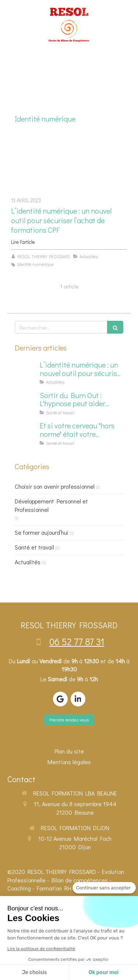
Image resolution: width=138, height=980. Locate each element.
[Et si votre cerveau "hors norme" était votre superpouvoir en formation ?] (26, 433)
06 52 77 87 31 (77, 642)
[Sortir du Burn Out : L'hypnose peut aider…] (26, 403)
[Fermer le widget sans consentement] (104, 888)
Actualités (28, 562)
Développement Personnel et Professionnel (51, 505)
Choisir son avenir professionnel (55, 486)
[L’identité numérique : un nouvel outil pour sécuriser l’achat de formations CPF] (69, 164)
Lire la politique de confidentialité (41, 949)
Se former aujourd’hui (42, 532)
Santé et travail (34, 547)
